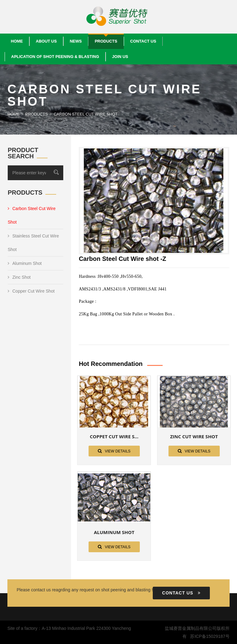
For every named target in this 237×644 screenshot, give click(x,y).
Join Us (120, 57)
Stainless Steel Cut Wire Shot (33, 243)
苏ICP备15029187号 (210, 636)
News (76, 41)
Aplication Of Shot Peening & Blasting (55, 57)
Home (17, 41)
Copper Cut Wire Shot (31, 291)
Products (106, 41)
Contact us (143, 41)
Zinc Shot (19, 277)
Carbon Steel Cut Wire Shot (32, 215)
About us (46, 41)
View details (114, 451)
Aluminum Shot (25, 263)
